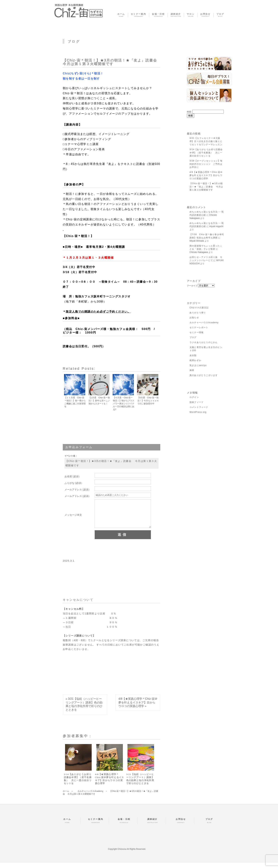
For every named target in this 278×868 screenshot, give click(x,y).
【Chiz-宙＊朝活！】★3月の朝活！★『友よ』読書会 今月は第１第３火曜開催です (112, 62)
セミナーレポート (199, 327)
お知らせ (194, 318)
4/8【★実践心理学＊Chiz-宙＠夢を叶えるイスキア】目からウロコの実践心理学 (138, 708)
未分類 (193, 355)
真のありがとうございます (204, 375)
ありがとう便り (198, 313)
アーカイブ (192, 286)
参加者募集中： (78, 741)
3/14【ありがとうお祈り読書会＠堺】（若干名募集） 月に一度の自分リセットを (78, 784)
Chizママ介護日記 (199, 308)
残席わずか (195, 360)
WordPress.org (198, 412)
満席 (192, 370)
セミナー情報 (197, 332)
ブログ (193, 337)
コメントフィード (199, 407)
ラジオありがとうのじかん (204, 342)
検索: (189, 112)
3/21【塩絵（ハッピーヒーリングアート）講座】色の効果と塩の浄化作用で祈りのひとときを (140, 784)
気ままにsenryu (198, 365)
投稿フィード (197, 402)
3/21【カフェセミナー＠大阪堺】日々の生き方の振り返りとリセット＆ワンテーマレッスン (206, 141)
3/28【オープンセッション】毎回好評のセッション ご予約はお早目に (206, 164)
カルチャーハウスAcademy (204, 323)
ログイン (194, 397)
